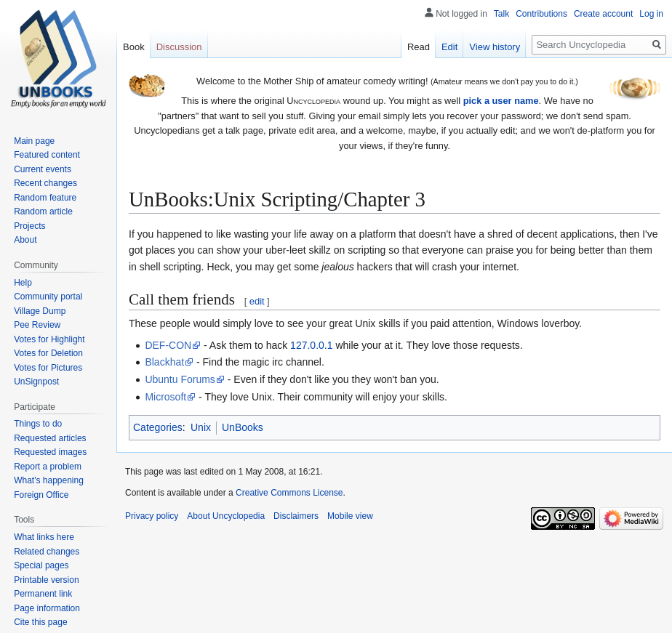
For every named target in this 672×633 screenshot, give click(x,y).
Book (134, 47)
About (25, 240)
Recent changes (45, 183)
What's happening (49, 480)
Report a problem (48, 467)
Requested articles (50, 438)
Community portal (48, 297)
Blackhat (164, 362)
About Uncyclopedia (226, 516)
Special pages (41, 565)
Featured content (47, 155)
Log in (651, 14)
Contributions (541, 14)
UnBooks (243, 427)
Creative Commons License (289, 493)
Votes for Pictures (48, 368)
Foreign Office (41, 495)
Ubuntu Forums (180, 379)
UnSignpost (36, 382)
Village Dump (40, 311)
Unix (201, 427)
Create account (603, 14)
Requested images (50, 452)
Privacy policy (152, 516)
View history (495, 47)
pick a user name (501, 101)
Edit (449, 47)
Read (419, 47)
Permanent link (43, 594)
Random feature (45, 198)
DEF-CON (168, 345)
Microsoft (165, 397)
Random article (43, 211)
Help (23, 283)
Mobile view (350, 516)
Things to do (38, 424)
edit (257, 301)
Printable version (46, 580)
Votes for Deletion (48, 353)
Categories (158, 427)
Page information (47, 608)
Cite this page (40, 622)
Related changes (47, 552)
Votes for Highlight (49, 339)
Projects (29, 226)
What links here (44, 537)
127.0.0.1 (311, 345)
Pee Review (37, 325)
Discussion (179, 47)
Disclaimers (296, 516)
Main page (34, 141)
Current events (43, 169)
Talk (501, 14)
